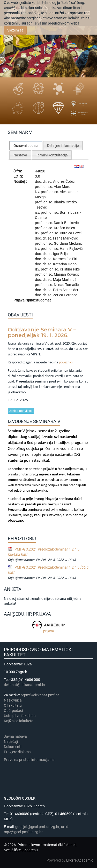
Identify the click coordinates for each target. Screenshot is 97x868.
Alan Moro (62, 187)
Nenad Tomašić (66, 285)
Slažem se (15, 30)
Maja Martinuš (65, 280)
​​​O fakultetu (13, 705)
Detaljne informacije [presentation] (63, 146)
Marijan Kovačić (67, 274)
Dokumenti (13, 747)
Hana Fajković (71, 249)
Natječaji (11, 742)
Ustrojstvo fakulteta (20, 716)
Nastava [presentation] (20, 155)
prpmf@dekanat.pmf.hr (40, 695)
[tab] (26, 145)
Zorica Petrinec (65, 295)
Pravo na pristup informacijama (30, 760)
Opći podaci (13, 711)
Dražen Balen (64, 228)
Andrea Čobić (64, 181)
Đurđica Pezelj (71, 233)
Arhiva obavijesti (21, 411)
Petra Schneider (66, 290)
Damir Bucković (66, 223)
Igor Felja (60, 254)
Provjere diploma (17, 752)
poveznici (66, 362)
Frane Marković (65, 238)
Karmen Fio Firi (65, 259)
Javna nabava (15, 736)
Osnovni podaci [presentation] (26, 146)
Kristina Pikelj (70, 269)
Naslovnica (13, 700)
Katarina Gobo (65, 264)
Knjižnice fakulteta (19, 721)
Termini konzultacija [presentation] (52, 155)
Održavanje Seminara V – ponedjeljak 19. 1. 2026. (42, 332)
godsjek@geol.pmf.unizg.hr (37, 827)
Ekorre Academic (80, 860)
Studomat (43, 300)
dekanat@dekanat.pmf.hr (25, 685)
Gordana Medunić (68, 243)
